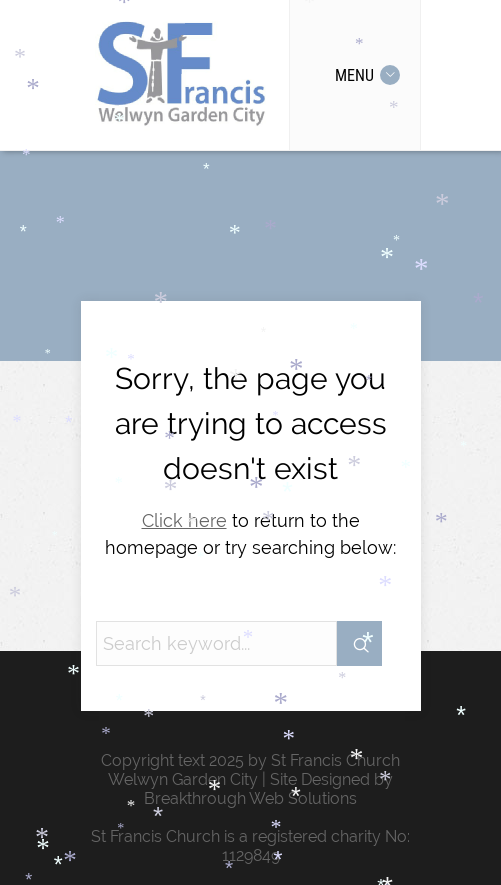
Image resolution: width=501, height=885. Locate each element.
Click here (184, 520)
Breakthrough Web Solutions (250, 798)
